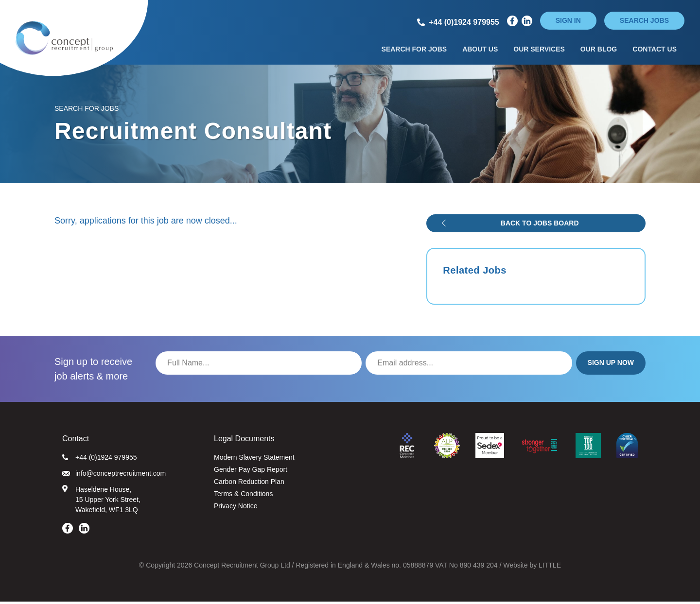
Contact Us (655, 50)
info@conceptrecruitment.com (114, 476)
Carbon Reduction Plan (249, 484)
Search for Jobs (414, 50)
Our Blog (599, 50)
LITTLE (550, 568)
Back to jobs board (540, 225)
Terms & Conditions (243, 496)
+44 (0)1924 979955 (100, 460)
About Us (480, 50)
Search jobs (644, 20)
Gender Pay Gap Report (251, 472)
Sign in (568, 20)
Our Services (539, 50)
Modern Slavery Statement (254, 460)
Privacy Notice (236, 508)
